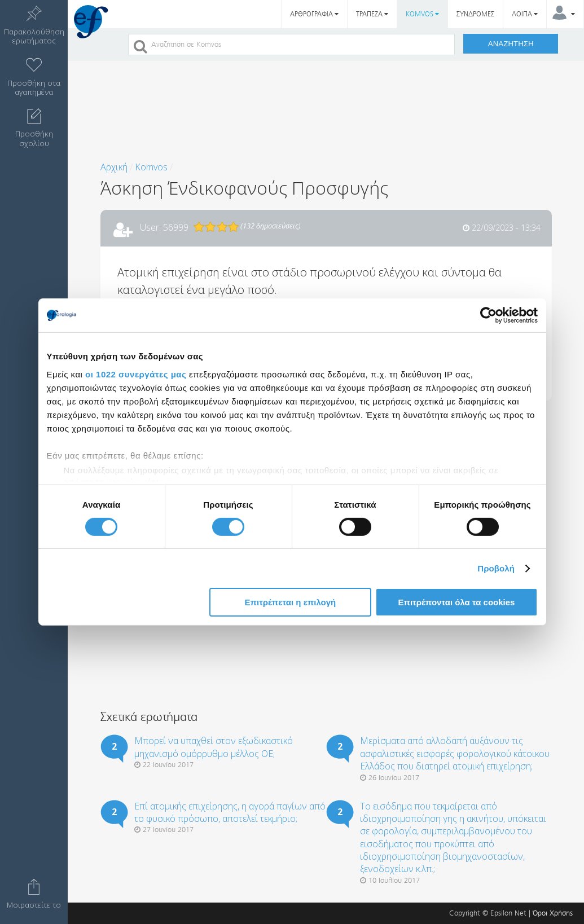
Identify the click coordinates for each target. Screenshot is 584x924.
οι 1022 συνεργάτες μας (136, 374)
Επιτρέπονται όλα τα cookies (456, 602)
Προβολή (496, 568)
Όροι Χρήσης (553, 913)
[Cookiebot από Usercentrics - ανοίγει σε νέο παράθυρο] (488, 315)
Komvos (151, 167)
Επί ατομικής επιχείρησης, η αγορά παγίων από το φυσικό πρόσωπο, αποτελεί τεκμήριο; (230, 812)
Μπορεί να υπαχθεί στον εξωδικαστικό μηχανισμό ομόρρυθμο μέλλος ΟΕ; (214, 747)
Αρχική (114, 167)
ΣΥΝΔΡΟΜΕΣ (475, 14)
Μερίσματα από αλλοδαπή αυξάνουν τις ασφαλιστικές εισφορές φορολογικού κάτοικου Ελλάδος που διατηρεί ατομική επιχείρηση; (455, 753)
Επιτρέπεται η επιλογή (290, 602)
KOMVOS (422, 14)
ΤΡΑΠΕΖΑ (372, 14)
